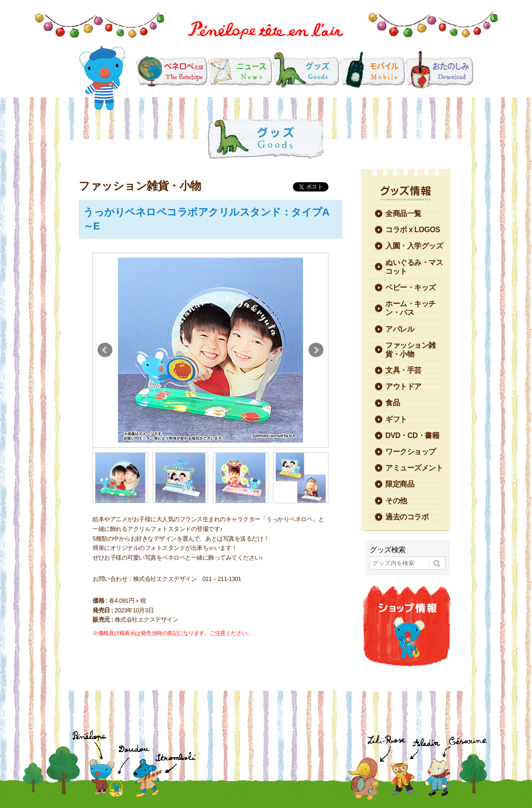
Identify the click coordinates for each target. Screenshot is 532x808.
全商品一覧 (403, 213)
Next (316, 350)
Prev (105, 350)
